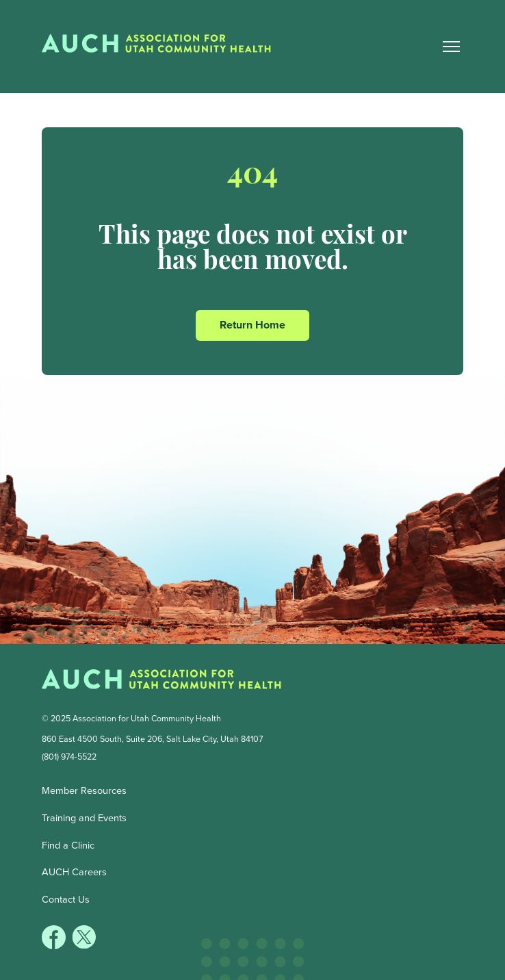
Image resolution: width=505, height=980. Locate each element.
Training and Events (84, 818)
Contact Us (66, 899)
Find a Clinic (68, 845)
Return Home (252, 325)
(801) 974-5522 (69, 757)
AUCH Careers (74, 872)
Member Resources (84, 790)
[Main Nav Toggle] (452, 47)
